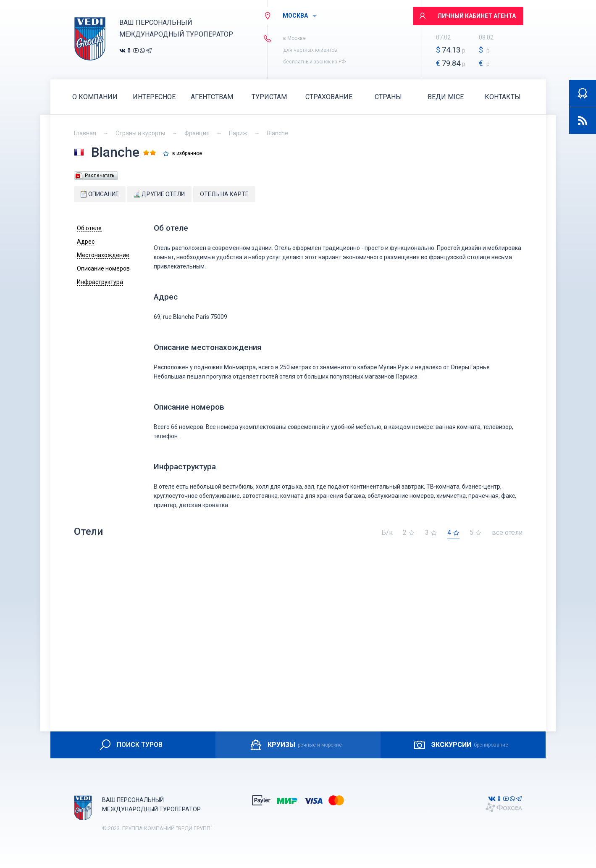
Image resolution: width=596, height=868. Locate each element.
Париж (238, 133)
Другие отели (159, 194)
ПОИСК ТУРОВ (130, 745)
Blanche (277, 133)
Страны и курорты (140, 133)
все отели (507, 533)
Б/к (387, 533)
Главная (85, 133)
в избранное (187, 154)
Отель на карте (224, 194)
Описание (100, 194)
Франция (197, 133)
